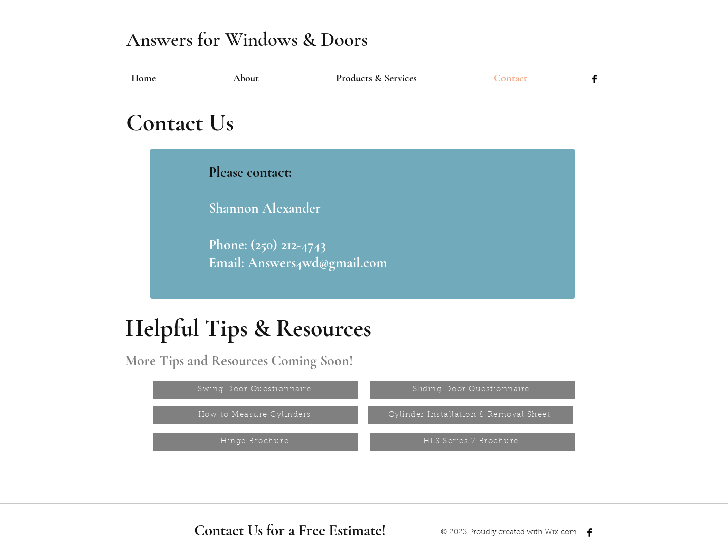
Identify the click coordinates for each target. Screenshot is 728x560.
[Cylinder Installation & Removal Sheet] (471, 415)
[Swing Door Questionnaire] (256, 390)
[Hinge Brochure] (256, 442)
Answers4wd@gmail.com (318, 263)
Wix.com (561, 533)
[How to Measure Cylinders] (256, 415)
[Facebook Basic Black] (595, 79)
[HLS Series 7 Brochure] (472, 442)
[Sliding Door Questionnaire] (472, 390)
